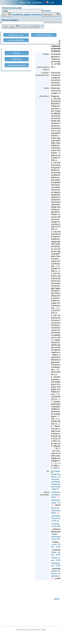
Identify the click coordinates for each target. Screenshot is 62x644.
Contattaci (38, 3)
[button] (7, 14)
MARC (57, 599)
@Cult (31, 630)
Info (29, 3)
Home (22, 3)
